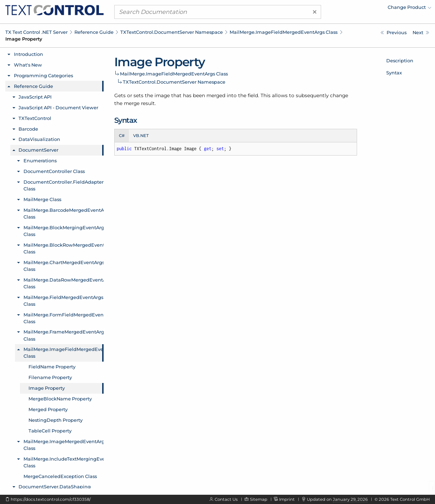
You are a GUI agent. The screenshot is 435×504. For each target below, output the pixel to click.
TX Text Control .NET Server (36, 32)
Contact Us (226, 499)
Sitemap (259, 499)
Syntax (394, 73)
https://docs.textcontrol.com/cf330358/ (51, 499)
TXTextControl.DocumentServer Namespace (172, 32)
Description (400, 61)
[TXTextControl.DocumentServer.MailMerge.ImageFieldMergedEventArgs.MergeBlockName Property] (421, 33)
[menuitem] (369, 9)
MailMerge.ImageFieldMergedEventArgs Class (284, 32)
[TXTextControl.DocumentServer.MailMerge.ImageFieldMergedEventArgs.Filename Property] (394, 33)
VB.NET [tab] (141, 136)
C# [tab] (122, 136)
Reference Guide (94, 32)
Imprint (287, 499)
